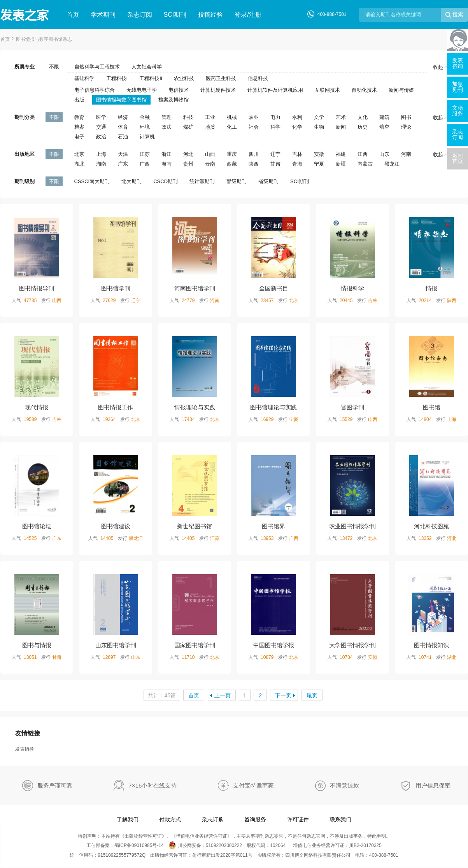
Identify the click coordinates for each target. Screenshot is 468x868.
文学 (319, 117)
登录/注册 (248, 15)
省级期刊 (268, 181)
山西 (210, 154)
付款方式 (170, 819)
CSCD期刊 (166, 181)
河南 (406, 154)
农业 (254, 117)
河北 (188, 154)
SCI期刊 (175, 15)
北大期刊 (131, 181)
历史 (363, 127)
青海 (297, 164)
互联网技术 (327, 90)
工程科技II (151, 78)
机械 (232, 117)
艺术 (341, 117)
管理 (167, 117)
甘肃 (275, 164)
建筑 (384, 117)
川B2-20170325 (365, 845)
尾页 (312, 695)
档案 (79, 127)
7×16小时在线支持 (153, 785)
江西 (363, 154)
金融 (145, 117)
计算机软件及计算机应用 (275, 90)
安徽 (319, 154)
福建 (341, 154)
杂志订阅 (140, 15)
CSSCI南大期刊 (92, 181)
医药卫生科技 (221, 78)
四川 (254, 154)
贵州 (188, 164)
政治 (101, 137)
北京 (79, 154)
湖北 (79, 164)
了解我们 (128, 819)
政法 (167, 127)
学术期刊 (103, 15)
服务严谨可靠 (55, 785)
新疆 (341, 164)
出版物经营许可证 (143, 836)
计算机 (147, 137)
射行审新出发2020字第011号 (222, 855)
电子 (79, 137)
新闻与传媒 (401, 90)
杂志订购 (213, 819)
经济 (123, 117)
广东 (123, 164)
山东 (384, 154)
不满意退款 (344, 785)
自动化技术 (364, 90)
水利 (297, 117)
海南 (167, 164)
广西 (145, 164)
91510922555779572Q (122, 855)
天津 (123, 154)
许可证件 (298, 819)
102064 (278, 845)
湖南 (101, 164)
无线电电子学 (142, 90)
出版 (79, 100)
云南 (210, 164)
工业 (210, 117)
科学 (275, 127)
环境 (145, 127)
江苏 (145, 154)
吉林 (297, 154)
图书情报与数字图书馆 (121, 100)
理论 (406, 127)
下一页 (283, 695)
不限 (54, 67)
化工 (232, 127)
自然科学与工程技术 (97, 67)
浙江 (167, 154)
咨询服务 (255, 819)
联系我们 (340, 819)
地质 (210, 127)
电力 (275, 117)
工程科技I (117, 78)
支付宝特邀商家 (253, 785)
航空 (384, 127)
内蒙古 (365, 164)
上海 (101, 154)
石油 (123, 137)
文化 (363, 117)
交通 (101, 127)
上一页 (223, 695)
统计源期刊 (202, 181)
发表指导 (25, 749)
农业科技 (184, 78)
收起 (440, 67)
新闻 (341, 127)
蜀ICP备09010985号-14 (139, 845)
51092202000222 (224, 845)
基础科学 (84, 78)
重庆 (232, 154)
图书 (406, 117)
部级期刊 (237, 181)
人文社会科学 (147, 67)
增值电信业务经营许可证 (202, 836)
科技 (188, 117)
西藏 (232, 164)
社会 (254, 127)
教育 (79, 117)
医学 (101, 117)
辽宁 (275, 154)
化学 (297, 127)
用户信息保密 (433, 785)
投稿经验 (210, 15)
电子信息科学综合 (95, 90)
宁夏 (319, 164)
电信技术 (179, 90)
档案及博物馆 (174, 100)
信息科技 (258, 78)
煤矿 (188, 127)
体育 (123, 127)
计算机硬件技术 (218, 90)
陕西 (254, 164)
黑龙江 (392, 164)
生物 (319, 127)
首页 (73, 15)
